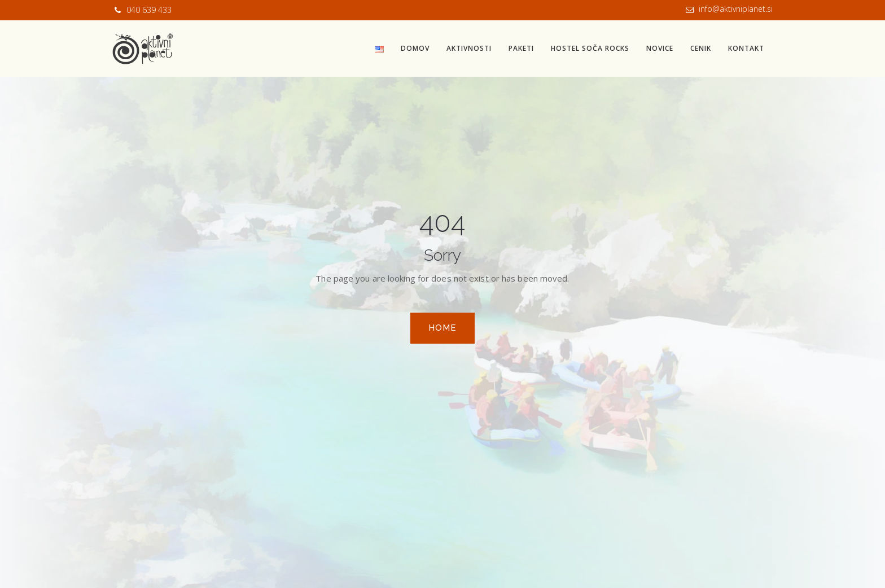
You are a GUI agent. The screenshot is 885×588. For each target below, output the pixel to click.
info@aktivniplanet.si (736, 9)
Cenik (701, 48)
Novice (660, 48)
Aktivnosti (469, 48)
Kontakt (746, 48)
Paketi (521, 48)
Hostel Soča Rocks (590, 48)
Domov (415, 48)
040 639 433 (149, 10)
